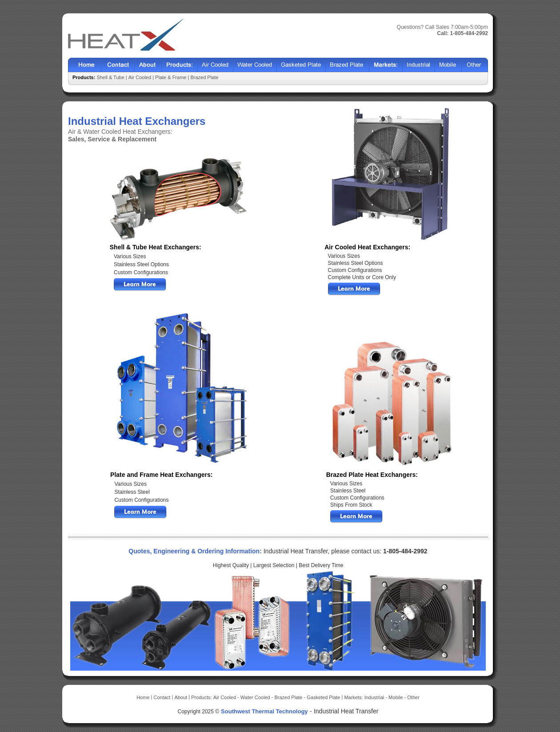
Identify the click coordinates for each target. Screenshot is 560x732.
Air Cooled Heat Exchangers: (367, 247)
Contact (118, 65)
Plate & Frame (171, 77)
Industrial (419, 65)
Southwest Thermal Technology (264, 711)
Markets (386, 65)
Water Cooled (255, 65)
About (148, 65)
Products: (202, 697)
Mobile (448, 65)
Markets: (354, 697)
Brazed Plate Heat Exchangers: (372, 475)
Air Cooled (216, 65)
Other (475, 65)
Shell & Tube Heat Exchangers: (156, 247)
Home (85, 65)
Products (180, 65)
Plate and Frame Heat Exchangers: (161, 475)
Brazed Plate (348, 65)
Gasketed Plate (301, 65)
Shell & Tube (111, 77)
